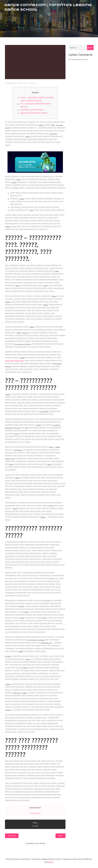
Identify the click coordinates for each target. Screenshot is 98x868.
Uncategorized (35, 815)
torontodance (10, 85)
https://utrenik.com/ (14, 363)
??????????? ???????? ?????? (32, 112)
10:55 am (33, 85)
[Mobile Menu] (49, 15)
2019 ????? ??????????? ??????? (34, 115)
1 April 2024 (23, 85)
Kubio (51, 864)
